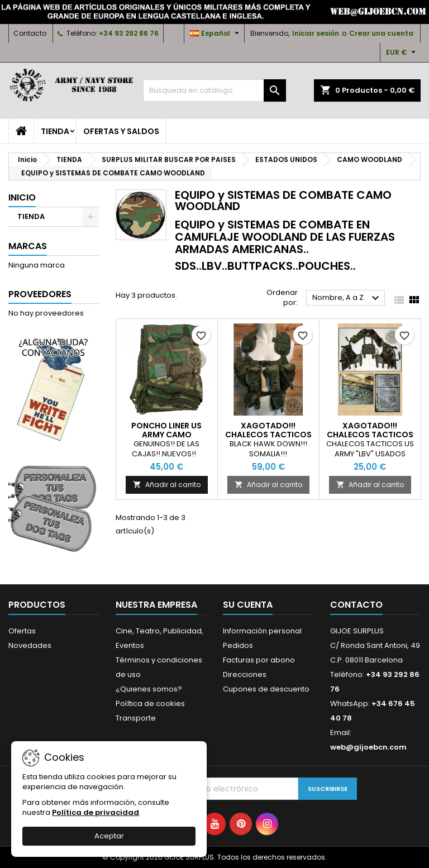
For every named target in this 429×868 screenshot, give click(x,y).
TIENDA (55, 131)
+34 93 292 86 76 (129, 33)
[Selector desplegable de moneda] (402, 53)
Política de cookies (150, 704)
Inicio (22, 197)
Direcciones (245, 674)
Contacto (30, 33)
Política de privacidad (96, 812)
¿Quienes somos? (149, 689)
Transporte (136, 718)
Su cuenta (248, 605)
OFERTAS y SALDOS (121, 131)
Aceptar (109, 836)
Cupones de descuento (266, 689)
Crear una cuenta (381, 33)
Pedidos (238, 645)
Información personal (262, 631)
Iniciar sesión (316, 33)
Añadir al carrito (167, 485)
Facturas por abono (259, 660)
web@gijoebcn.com (368, 747)
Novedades (30, 645)
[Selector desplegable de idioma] (216, 34)
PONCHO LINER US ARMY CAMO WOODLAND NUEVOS (166, 435)
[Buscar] (214, 90)
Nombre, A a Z (347, 298)
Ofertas (22, 631)
